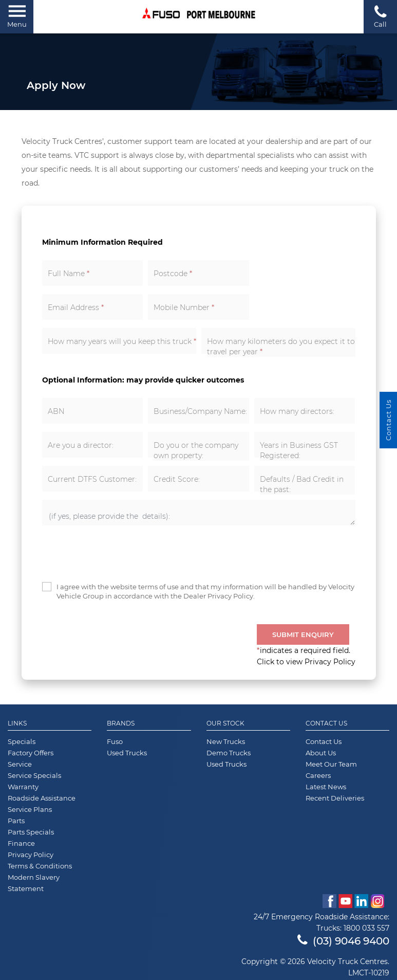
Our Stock (225, 723)
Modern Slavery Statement (34, 883)
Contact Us (326, 723)
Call (380, 16)
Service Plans (30, 809)
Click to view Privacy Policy (306, 662)
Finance (21, 843)
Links (17, 723)
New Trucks (226, 741)
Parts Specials (31, 832)
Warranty (23, 787)
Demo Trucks (229, 753)
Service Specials (34, 775)
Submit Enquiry (303, 634)
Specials (22, 741)
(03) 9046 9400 (343, 941)
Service (20, 764)
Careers (318, 775)
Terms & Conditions (40, 866)
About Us (321, 753)
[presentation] (120, 554)
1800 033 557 (366, 928)
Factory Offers (31, 753)
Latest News (326, 787)
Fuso (115, 741)
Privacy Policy (31, 855)
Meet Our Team (331, 764)
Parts (16, 821)
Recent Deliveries (335, 798)
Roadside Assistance (42, 798)
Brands (121, 723)
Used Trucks (127, 753)
